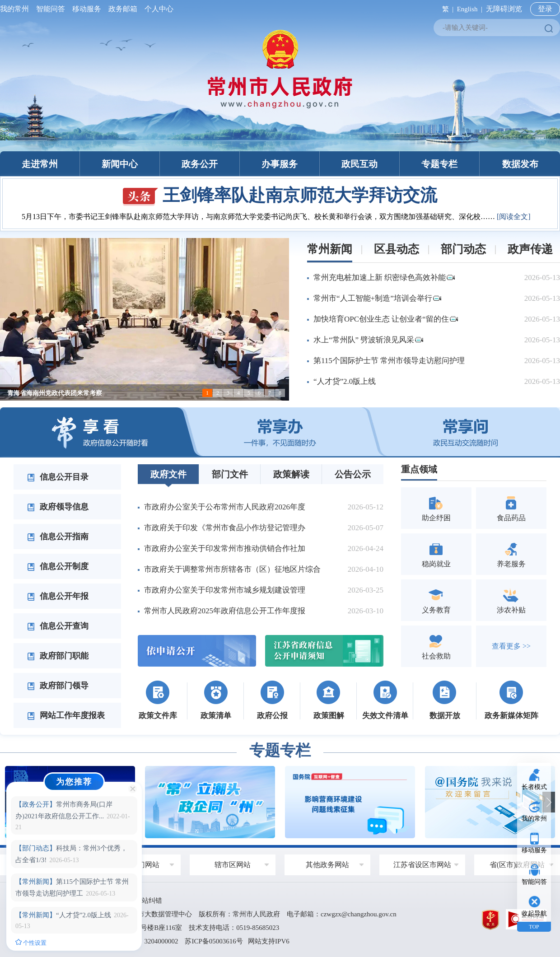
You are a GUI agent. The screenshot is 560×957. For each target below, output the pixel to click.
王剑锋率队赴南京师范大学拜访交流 (280, 195)
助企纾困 (436, 508)
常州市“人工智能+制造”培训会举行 (377, 298)
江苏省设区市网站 (422, 865)
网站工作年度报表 (66, 715)
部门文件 (230, 474)
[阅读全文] (514, 217)
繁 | (446, 9)
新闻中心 (120, 164)
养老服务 (511, 554)
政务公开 (200, 164)
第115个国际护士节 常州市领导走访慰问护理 (389, 361)
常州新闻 (330, 249)
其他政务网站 (327, 865)
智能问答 (51, 9)
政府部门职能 (58, 656)
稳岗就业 (436, 554)
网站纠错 (149, 901)
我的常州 (16, 9)
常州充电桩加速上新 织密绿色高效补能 (384, 278)
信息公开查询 (58, 626)
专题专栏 (439, 164)
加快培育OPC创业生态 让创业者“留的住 (386, 319)
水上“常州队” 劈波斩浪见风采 (368, 340)
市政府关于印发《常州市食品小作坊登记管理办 (225, 528)
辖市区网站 (233, 865)
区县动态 (397, 249)
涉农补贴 (511, 600)
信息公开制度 (58, 566)
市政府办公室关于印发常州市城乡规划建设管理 (225, 590)
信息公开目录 (58, 477)
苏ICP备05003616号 (214, 941)
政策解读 (291, 474)
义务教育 (436, 600)
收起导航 (534, 913)
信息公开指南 (58, 537)
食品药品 (511, 508)
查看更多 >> (511, 646)
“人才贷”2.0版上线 (345, 381)
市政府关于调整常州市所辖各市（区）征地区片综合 (232, 569)
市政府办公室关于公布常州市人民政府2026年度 (225, 507)
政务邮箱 (123, 9)
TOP (534, 927)
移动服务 (87, 9)
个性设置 (31, 943)
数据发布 (520, 164)
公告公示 (353, 474)
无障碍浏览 (504, 9)
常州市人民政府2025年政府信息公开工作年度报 (225, 611)
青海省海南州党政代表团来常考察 (55, 393)
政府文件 (168, 474)
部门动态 (463, 249)
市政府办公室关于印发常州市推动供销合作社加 (225, 549)
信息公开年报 (58, 596)
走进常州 (40, 164)
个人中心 (157, 9)
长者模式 (534, 787)
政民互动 (359, 164)
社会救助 (436, 646)
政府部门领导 (58, 686)
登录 (545, 9)
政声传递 (530, 249)
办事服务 (280, 164)
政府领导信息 (58, 507)
